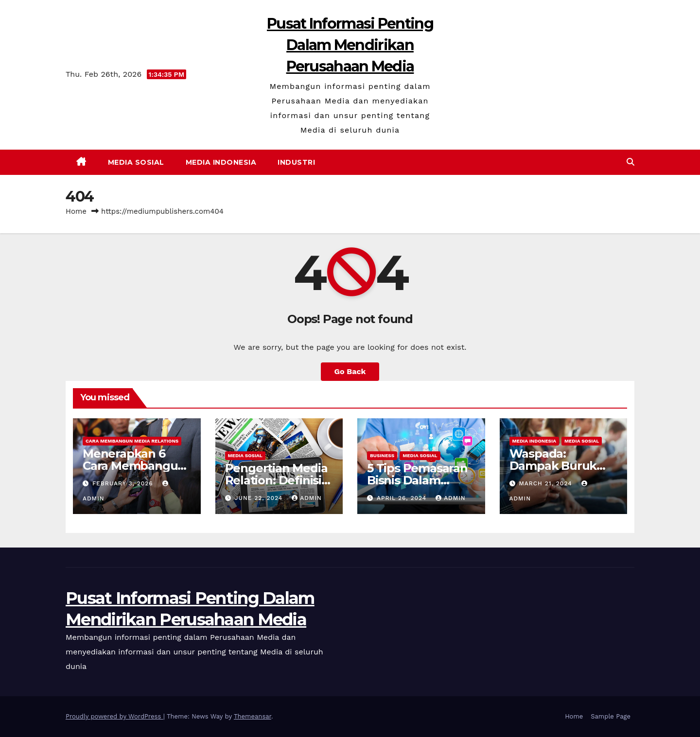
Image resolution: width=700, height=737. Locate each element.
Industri (296, 162)
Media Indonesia (221, 162)
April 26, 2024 (403, 498)
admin (307, 498)
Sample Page (611, 716)
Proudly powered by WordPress (114, 716)
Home (76, 211)
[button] (630, 162)
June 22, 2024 (260, 498)
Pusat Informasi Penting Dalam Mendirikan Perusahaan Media (350, 45)
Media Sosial (136, 162)
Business (382, 455)
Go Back (350, 371)
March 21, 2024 (546, 483)
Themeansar (253, 716)
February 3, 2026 (124, 483)
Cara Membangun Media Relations (132, 441)
